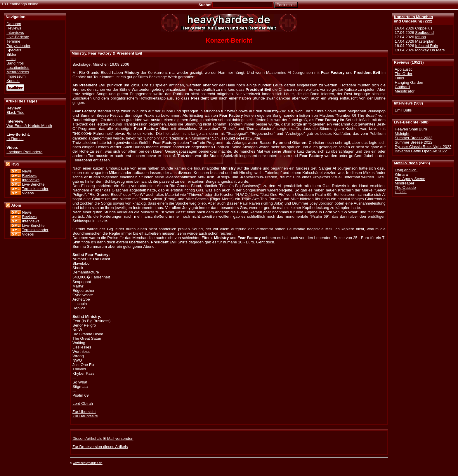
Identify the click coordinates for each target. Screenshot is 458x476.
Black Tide (15, 113)
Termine (13, 41)
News (27, 171)
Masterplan (425, 41)
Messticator (405, 91)
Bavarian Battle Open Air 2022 (421, 151)
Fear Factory (100, 53)
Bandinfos (15, 63)
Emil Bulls (403, 110)
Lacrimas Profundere (24, 152)
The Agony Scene (410, 179)
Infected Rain (426, 46)
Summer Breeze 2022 (413, 142)
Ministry (79, 53)
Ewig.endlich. (406, 170)
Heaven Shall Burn (411, 129)
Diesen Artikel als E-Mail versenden (103, 438)
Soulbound (424, 33)
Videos (28, 193)
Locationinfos (18, 68)
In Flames (15, 139)
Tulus (399, 78)
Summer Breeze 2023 (413, 138)
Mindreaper (404, 183)
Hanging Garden (409, 82)
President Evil (129, 53)
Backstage (81, 64)
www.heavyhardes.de (88, 463)
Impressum (16, 76)
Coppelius (424, 28)
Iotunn (420, 37)
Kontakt (13, 81)
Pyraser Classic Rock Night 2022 (423, 147)
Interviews (403, 103)
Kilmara (401, 174)
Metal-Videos (406, 163)
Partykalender (18, 46)
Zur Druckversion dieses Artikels (100, 447)
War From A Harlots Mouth (29, 126)
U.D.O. (401, 192)
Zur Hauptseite (85, 416)
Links (11, 59)
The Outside (405, 188)
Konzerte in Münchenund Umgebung (413, 19)
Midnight (402, 134)
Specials (14, 50)
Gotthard (402, 87)
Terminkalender (35, 189)
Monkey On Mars (430, 50)
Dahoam (14, 24)
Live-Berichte (406, 122)
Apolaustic (404, 69)
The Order (403, 74)
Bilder (11, 54)
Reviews (401, 62)
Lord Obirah (83, 403)
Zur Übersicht (84, 412)
